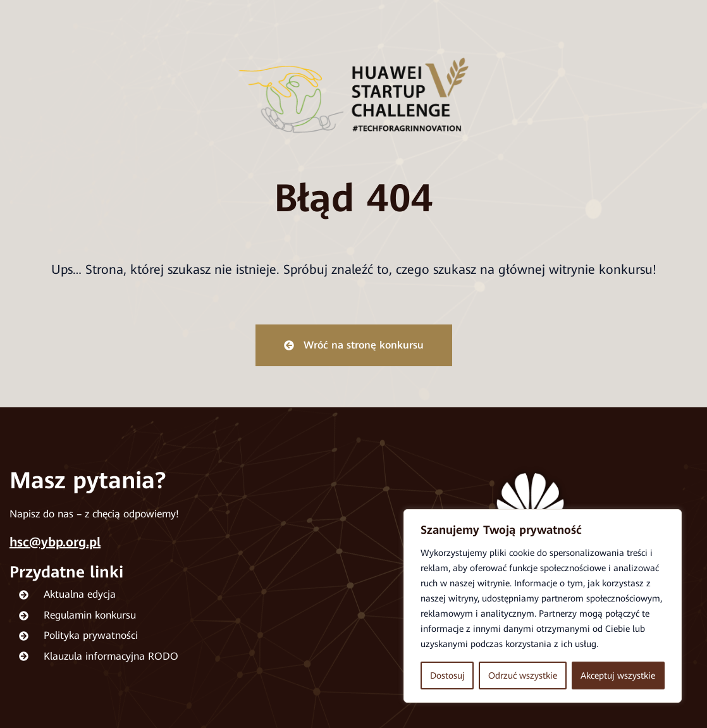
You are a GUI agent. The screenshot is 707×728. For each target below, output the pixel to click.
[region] (543, 606)
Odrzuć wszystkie (523, 676)
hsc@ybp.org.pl (55, 542)
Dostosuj (447, 676)
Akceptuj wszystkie (618, 676)
